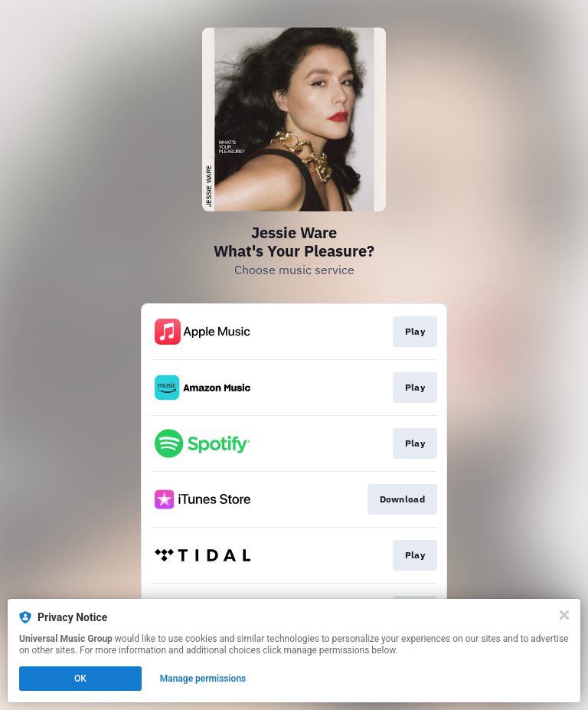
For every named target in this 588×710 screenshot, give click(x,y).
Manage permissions (203, 679)
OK (80, 679)
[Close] (564, 615)
